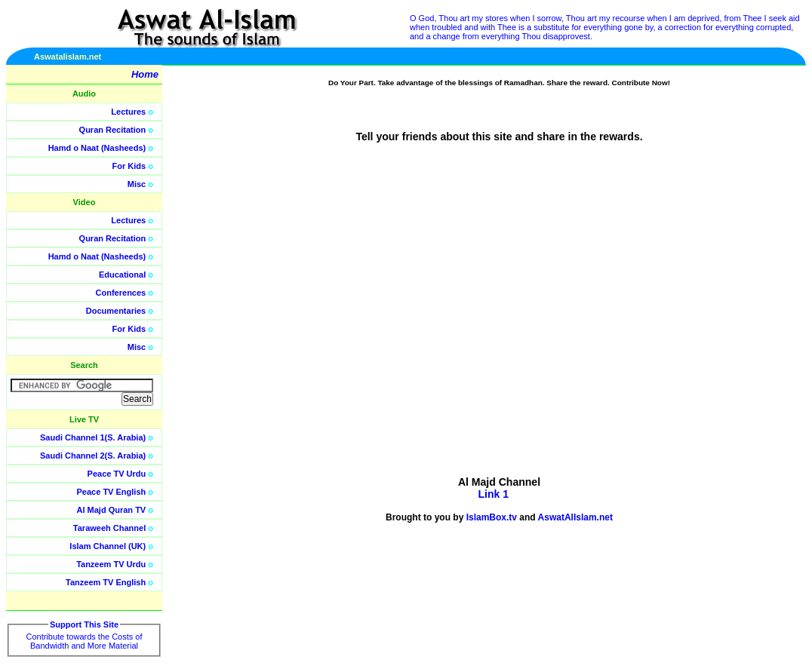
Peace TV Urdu (117, 474)
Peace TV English (112, 492)
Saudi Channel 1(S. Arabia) (93, 437)
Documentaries (116, 311)
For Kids (129, 166)
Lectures (128, 112)
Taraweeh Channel (109, 528)
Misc (137, 184)
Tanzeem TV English (106, 582)
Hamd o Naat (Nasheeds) (97, 148)
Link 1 (493, 494)
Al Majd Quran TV (112, 510)
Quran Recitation (113, 130)
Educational (122, 275)
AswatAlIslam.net (575, 517)
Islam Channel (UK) (108, 546)
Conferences (121, 293)
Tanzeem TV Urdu (111, 564)
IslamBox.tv (492, 517)
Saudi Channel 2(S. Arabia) (93, 456)
